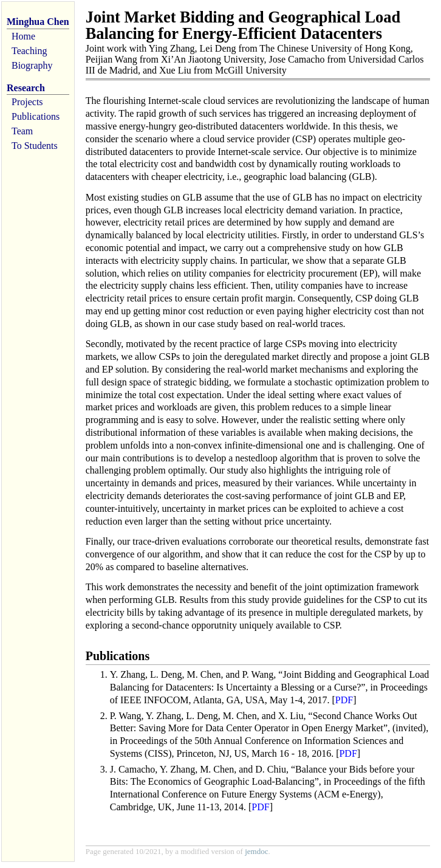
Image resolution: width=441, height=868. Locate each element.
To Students (35, 146)
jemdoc (256, 851)
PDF (344, 700)
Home (23, 36)
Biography (32, 65)
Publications (36, 116)
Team (22, 131)
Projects (27, 102)
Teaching (29, 51)
